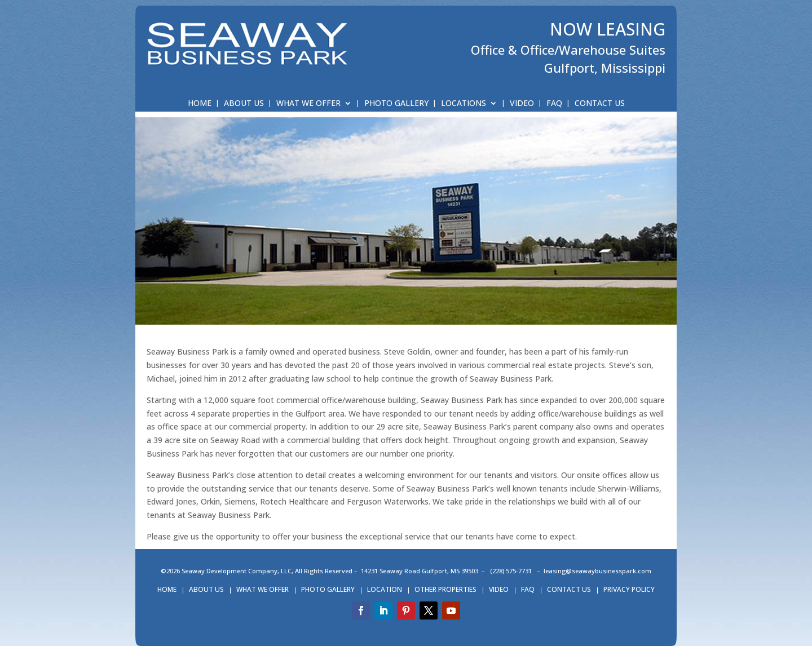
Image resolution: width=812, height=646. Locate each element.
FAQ (554, 104)
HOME (200, 104)
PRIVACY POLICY (629, 590)
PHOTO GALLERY (396, 104)
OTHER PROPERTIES (445, 590)
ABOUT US (244, 104)
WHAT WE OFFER (308, 104)
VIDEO (522, 104)
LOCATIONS (464, 104)
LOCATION (385, 590)
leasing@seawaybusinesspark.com (597, 571)
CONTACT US (600, 104)
